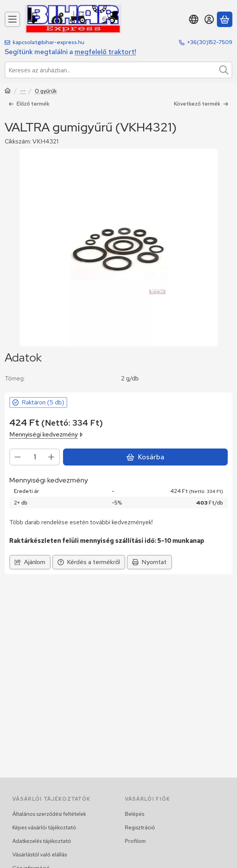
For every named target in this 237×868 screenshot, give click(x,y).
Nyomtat (149, 562)
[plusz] (51, 457)
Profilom (135, 841)
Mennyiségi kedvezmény (46, 434)
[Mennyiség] (35, 457)
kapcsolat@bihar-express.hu (49, 42)
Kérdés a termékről (89, 562)
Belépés (135, 814)
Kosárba (145, 457)
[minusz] (18, 457)
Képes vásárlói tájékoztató (44, 827)
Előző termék (29, 104)
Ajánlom (30, 562)
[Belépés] (209, 19)
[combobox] (119, 70)
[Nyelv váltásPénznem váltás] (194, 19)
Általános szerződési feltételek (49, 814)
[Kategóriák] (12, 19)
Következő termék (201, 104)
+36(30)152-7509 (210, 42)
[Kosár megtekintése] (225, 19)
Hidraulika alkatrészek (23, 91)
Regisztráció (140, 827)
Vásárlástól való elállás (40, 854)
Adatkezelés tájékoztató (42, 841)
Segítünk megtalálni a (70, 52)
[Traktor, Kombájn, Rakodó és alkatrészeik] (8, 91)
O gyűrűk (46, 91)
